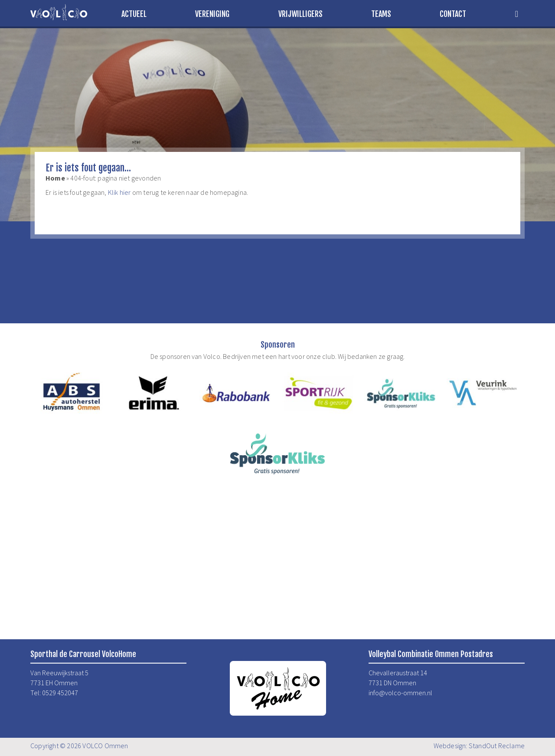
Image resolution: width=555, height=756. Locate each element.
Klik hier (119, 192)
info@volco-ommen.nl (400, 693)
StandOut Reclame (497, 746)
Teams (381, 14)
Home (55, 178)
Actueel (134, 14)
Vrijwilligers (300, 14)
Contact (453, 14)
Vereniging (212, 14)
